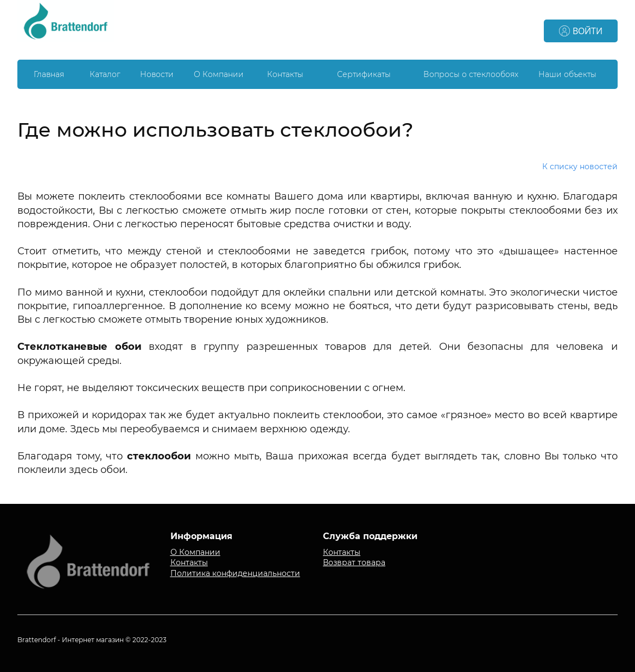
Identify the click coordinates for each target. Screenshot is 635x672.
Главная (49, 74)
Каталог (105, 74)
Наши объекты (567, 74)
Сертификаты (364, 74)
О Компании (219, 74)
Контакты (285, 74)
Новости (157, 74)
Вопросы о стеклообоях (471, 74)
